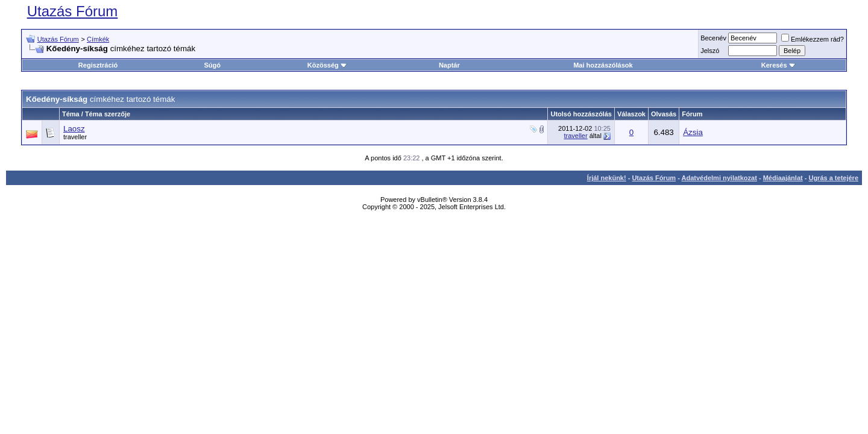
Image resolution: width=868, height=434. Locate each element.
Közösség (327, 65)
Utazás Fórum (73, 11)
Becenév (713, 38)
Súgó (212, 65)
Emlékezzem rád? (813, 39)
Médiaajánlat (783, 178)
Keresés (778, 65)
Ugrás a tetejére (833, 178)
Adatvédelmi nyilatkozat (719, 178)
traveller (75, 137)
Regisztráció (98, 65)
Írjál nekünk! (607, 178)
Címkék (98, 39)
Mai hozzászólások (603, 65)
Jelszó (710, 51)
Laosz (74, 129)
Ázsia (693, 132)
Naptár (449, 65)
